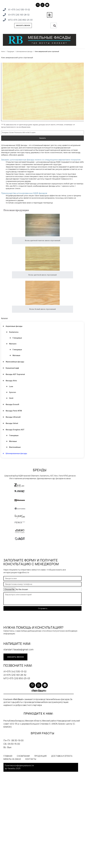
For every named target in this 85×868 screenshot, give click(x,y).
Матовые (16, 355)
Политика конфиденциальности (19, 765)
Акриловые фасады (14, 326)
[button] (50, 15)
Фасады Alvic (11, 381)
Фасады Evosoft (12, 404)
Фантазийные (15, 447)
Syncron (13, 392)
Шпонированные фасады (24, 52)
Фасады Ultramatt (13, 417)
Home (3, 52)
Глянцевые (17, 338)
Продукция (11, 52)
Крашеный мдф (12, 368)
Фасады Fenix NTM (14, 411)
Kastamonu (14, 332)
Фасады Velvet (12, 423)
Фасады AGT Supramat (15, 374)
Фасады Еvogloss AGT (15, 430)
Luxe (11, 386)
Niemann (13, 344)
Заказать (42, 135)
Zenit (11, 398)
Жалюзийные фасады (15, 362)
